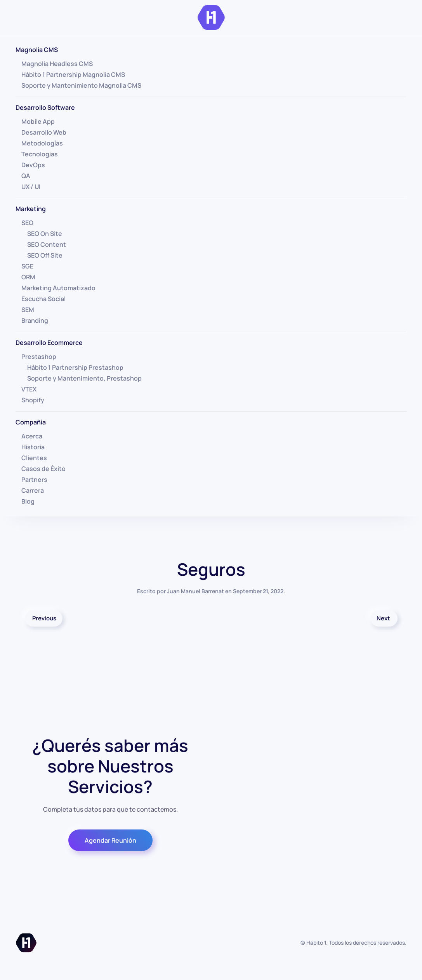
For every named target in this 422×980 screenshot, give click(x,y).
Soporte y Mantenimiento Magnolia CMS (81, 85)
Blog (28, 501)
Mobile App (38, 121)
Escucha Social (43, 299)
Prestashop (39, 357)
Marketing (31, 209)
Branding (35, 320)
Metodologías (42, 143)
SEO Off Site (45, 255)
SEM (28, 310)
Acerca (32, 436)
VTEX (29, 389)
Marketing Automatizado (58, 288)
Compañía (31, 422)
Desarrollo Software (45, 107)
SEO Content (47, 244)
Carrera (33, 490)
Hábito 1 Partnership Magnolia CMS (73, 74)
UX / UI (31, 187)
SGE (27, 266)
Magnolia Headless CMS (57, 64)
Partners (34, 480)
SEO (27, 223)
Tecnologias (40, 154)
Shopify (33, 400)
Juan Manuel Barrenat (195, 591)
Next (383, 618)
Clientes (34, 458)
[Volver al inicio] (211, 17)
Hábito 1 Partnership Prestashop (75, 367)
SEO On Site (45, 234)
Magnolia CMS (37, 50)
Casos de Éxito (43, 469)
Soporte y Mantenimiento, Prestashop (84, 378)
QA (26, 176)
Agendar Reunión (110, 840)
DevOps (33, 165)
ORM (28, 277)
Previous (44, 618)
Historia (33, 447)
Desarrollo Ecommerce (49, 343)
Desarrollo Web (44, 132)
